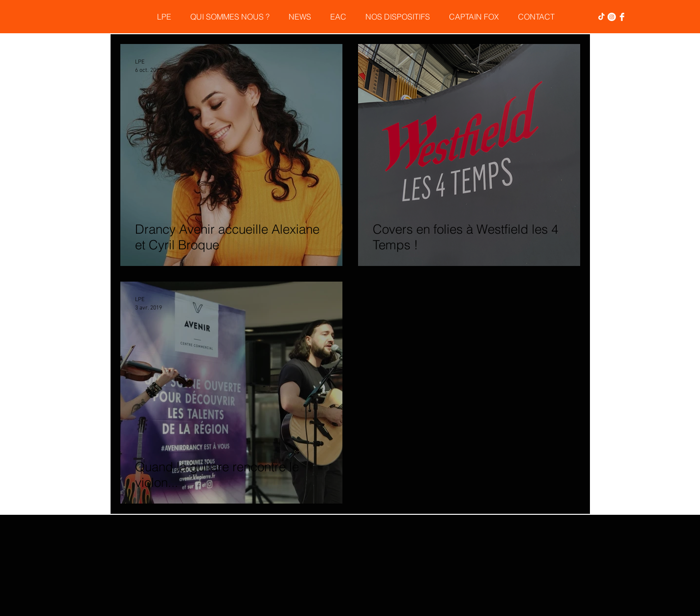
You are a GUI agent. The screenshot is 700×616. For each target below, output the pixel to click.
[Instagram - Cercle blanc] (612, 17)
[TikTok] (601, 17)
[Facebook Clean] (622, 17)
